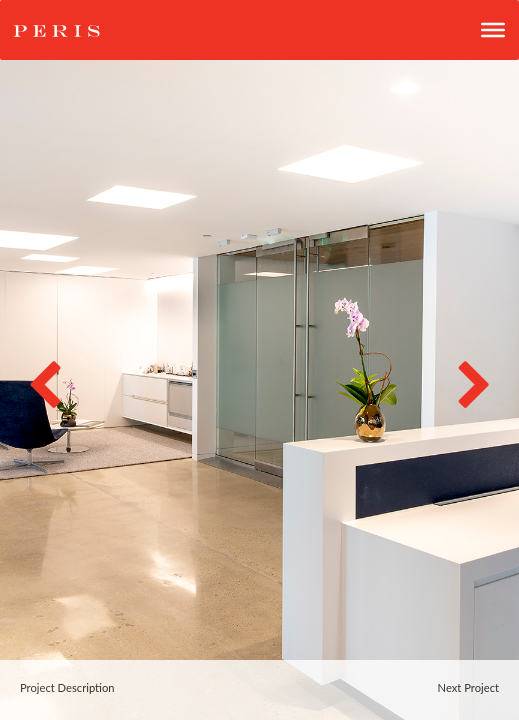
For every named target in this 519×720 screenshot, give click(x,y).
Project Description (67, 687)
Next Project (468, 687)
